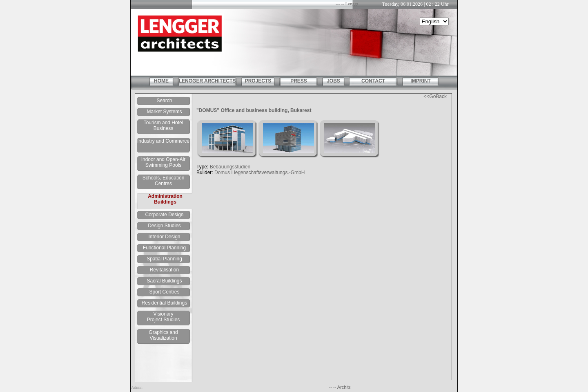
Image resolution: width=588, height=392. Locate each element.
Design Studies (164, 226)
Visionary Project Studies (164, 317)
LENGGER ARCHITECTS (207, 81)
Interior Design (164, 237)
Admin (137, 387)
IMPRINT (420, 81)
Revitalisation (164, 270)
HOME (161, 81)
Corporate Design (164, 215)
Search (164, 101)
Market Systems (164, 112)
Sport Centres (164, 292)
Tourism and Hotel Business (164, 125)
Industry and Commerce (163, 141)
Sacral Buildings (164, 281)
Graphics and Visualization (163, 335)
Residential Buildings (164, 303)
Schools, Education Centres (164, 181)
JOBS (333, 81)
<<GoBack (435, 96)
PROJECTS (258, 81)
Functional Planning (164, 248)
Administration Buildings (165, 199)
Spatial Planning (164, 259)
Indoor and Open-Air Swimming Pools (164, 162)
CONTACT (373, 81)
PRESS (299, 81)
